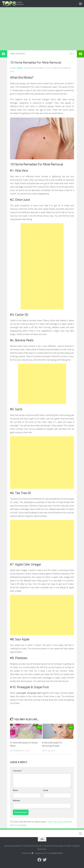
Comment (18, 771)
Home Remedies (18, 54)
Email (46, 790)
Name (15, 790)
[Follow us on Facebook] (39, 860)
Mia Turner (18, 68)
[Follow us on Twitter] (45, 860)
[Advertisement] (42, 29)
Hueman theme (56, 853)
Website (16, 801)
